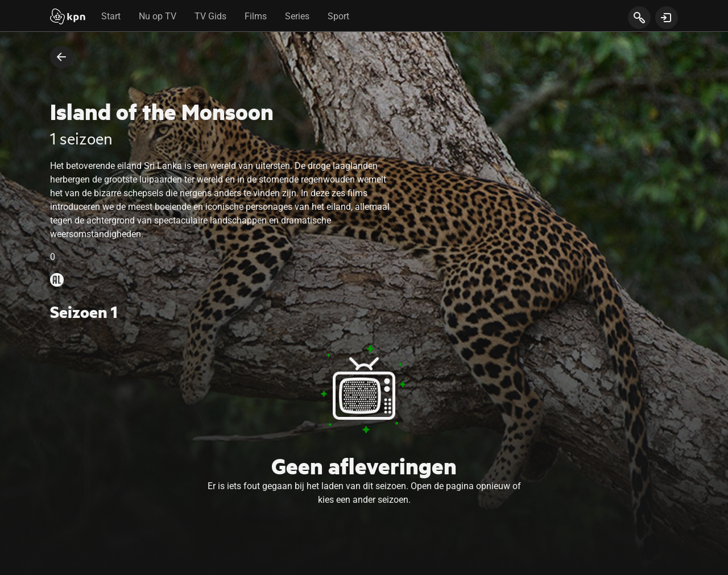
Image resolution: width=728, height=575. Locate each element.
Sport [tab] (338, 16)
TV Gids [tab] (210, 16)
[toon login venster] (667, 18)
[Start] (68, 18)
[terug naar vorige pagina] (61, 57)
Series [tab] (297, 16)
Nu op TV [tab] (158, 16)
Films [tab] (256, 16)
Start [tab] (111, 16)
